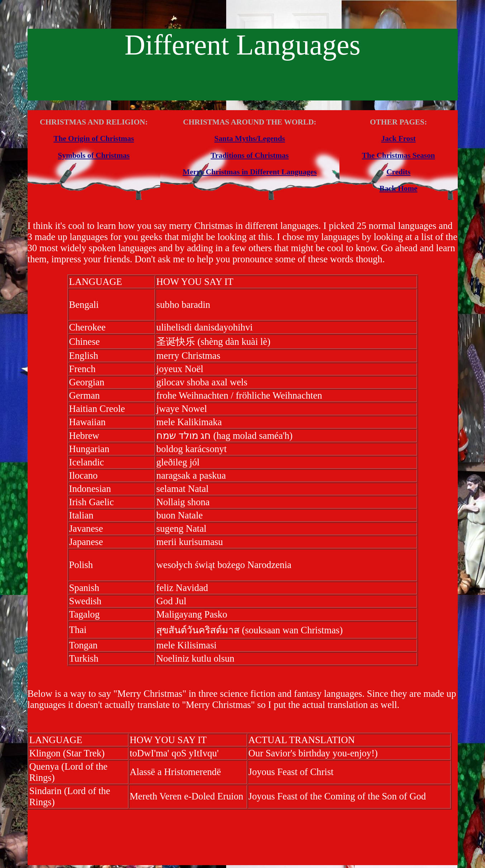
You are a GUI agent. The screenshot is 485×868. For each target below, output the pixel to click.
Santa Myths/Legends (250, 139)
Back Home (398, 188)
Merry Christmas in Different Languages (250, 172)
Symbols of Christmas (94, 155)
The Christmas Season (399, 155)
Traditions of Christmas (250, 155)
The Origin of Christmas (94, 139)
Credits (398, 172)
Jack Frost (398, 139)
